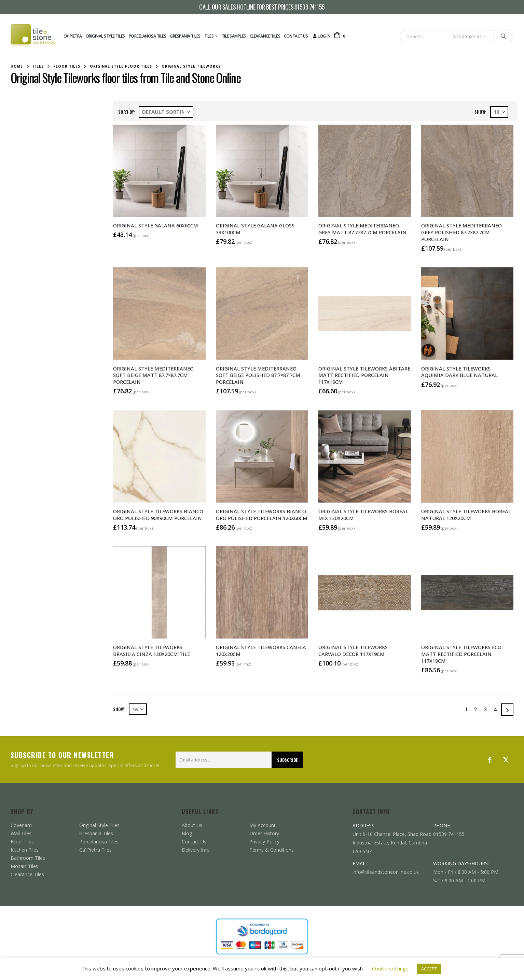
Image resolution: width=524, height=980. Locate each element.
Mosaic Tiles (24, 866)
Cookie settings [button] (390, 968)
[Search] (504, 36)
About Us (192, 825)
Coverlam (21, 825)
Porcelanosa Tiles (148, 36)
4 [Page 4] (495, 709)
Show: (480, 112)
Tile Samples (234, 36)
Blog (187, 833)
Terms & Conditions (272, 850)
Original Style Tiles (105, 36)
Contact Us (296, 36)
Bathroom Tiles (28, 858)
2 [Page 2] (475, 709)
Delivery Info (196, 850)
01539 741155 (310, 7)
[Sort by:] (166, 112)
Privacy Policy (264, 842)
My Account (263, 825)
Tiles (209, 36)
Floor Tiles (22, 842)
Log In (321, 36)
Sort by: (127, 112)
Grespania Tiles (185, 36)
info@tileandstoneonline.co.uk (386, 872)
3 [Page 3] (485, 709)
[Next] (507, 710)
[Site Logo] (33, 36)
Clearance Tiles (265, 36)
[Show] (499, 112)
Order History (264, 833)
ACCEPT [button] (429, 969)
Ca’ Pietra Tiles (95, 850)
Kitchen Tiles (25, 850)
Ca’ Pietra (73, 36)
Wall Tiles (21, 833)
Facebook (489, 760)
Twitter (506, 760)
